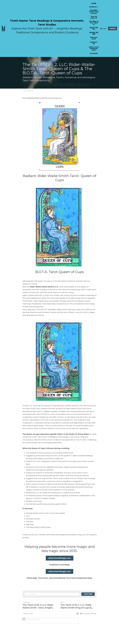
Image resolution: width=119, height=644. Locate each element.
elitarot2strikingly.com (60, 558)
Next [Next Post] (63, 602)
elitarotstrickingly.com (59, 571)
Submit (112, 28)
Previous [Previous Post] (26, 602)
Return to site (28, 614)
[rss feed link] (78, 614)
